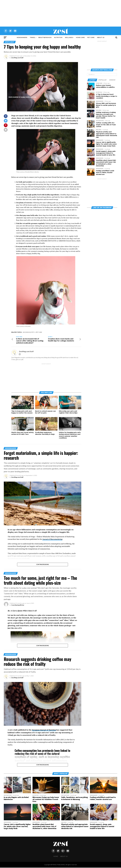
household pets (29, 332)
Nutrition (58, 37)
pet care (39, 332)
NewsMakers (22, 37)
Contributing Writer (18, 605)
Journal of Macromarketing (52, 540)
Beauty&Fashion (45, 37)
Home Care (80, 37)
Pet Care (91, 37)
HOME (56, 857)
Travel (33, 37)
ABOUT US (101, 37)
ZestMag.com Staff (17, 58)
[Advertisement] (60, 13)
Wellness (69, 37)
